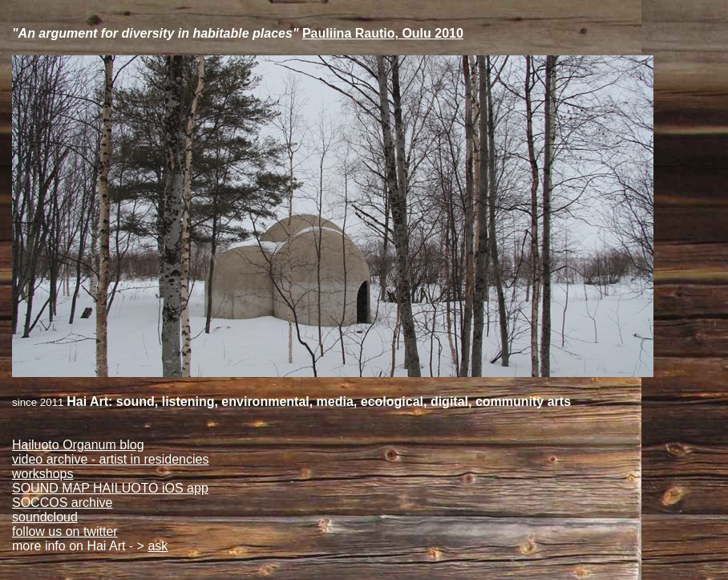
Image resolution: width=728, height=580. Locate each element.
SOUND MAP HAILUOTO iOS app (110, 488)
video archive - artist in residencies (110, 459)
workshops (42, 474)
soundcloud (45, 517)
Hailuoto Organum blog (78, 445)
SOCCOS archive (62, 503)
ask (158, 546)
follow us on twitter (65, 531)
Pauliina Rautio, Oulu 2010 (383, 33)
